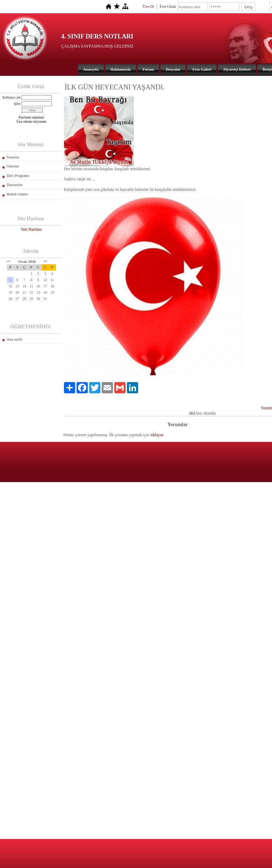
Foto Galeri (202, 69)
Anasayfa (91, 69)
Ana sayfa (14, 339)
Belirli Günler (17, 194)
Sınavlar (13, 157)
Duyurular (15, 185)
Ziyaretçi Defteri (237, 69)
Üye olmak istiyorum (31, 121)
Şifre (17, 104)
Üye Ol (148, 6)
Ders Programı (18, 175)
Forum (148, 69)
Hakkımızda (121, 69)
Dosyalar (173, 69)
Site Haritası (31, 229)
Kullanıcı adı (12, 97)
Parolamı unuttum (31, 117)
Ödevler (13, 166)
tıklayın (157, 435)
